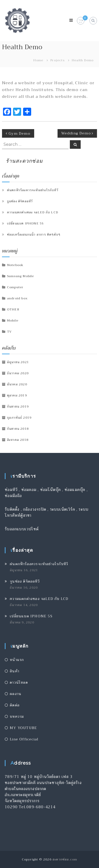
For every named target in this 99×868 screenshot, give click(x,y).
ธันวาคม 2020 (18, 373)
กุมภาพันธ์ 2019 (19, 418)
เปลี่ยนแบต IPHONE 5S (25, 223)
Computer (15, 287)
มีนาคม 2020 (17, 384)
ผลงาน (16, 694)
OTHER (13, 309)
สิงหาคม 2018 (18, 440)
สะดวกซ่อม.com (65, 859)
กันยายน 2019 (18, 407)
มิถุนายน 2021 (18, 362)
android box (17, 298)
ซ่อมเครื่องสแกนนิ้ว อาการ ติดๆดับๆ (34, 235)
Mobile (13, 321)
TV (9, 332)
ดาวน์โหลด (19, 682)
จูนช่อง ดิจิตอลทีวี (20, 201)
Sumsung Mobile (21, 276)
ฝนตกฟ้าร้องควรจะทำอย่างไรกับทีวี (33, 190)
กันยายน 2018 (18, 429)
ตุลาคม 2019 (17, 395)
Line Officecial (24, 739)
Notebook (15, 265)
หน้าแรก (17, 660)
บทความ (17, 716)
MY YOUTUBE (23, 728)
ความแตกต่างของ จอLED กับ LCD (33, 212)
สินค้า (15, 671)
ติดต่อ (15, 705)
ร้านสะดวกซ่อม (24, 161)
